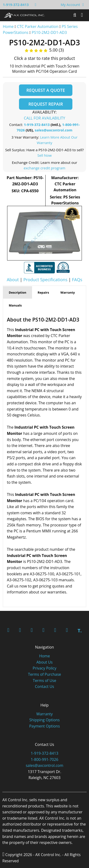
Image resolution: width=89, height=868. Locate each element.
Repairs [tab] (43, 292)
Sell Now (44, 155)
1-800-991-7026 (44, 759)
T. (80, 631)
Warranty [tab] (68, 292)
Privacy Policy (45, 668)
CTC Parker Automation (37, 26)
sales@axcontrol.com (54, 130)
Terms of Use (44, 681)
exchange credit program (44, 168)
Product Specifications (45, 280)
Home (8, 26)
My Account (70, 5)
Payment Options (44, 726)
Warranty (44, 714)
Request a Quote (46, 90)
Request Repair (46, 104)
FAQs (77, 280)
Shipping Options (45, 720)
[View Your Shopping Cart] (83, 5)
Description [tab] (18, 292)
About (13, 280)
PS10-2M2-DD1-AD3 (49, 32)
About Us (44, 662)
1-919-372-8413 (16, 5)
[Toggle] (82, 15)
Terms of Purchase (44, 674)
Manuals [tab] (15, 305)
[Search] (75, 15)
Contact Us (44, 686)
